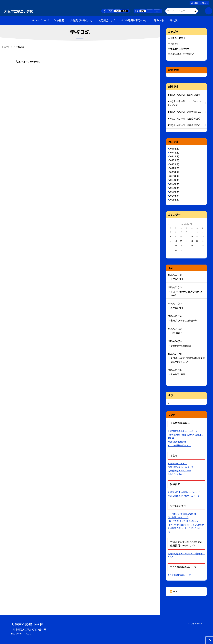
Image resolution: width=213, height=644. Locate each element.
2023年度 (174, 160)
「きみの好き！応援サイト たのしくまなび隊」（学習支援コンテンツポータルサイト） (186, 528)
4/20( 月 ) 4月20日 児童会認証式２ (185, 118)
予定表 (174, 20)
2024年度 (174, 156)
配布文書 (159, 20)
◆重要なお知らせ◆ (180, 48)
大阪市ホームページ (177, 463)
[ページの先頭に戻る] (209, 640)
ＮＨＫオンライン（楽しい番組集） (183, 514)
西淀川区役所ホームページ (180, 467)
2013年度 (174, 199)
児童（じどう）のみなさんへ (183, 54)
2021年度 (174, 168)
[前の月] (169, 224)
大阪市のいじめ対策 (177, 442)
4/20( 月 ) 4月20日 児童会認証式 (184, 125)
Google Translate (199, 3)
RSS (175, 591)
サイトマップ (196, 623)
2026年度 (174, 148)
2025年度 (174, 152)
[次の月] (204, 224)
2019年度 (174, 176)
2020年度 (174, 172)
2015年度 (174, 192)
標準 (143, 11)
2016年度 (174, 188)
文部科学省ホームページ (179, 470)
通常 (110, 11)
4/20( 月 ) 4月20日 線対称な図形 (184, 95)
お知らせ (174, 43)
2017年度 (174, 184)
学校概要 (59, 20)
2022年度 (174, 164)
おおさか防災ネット (177, 474)
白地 (117, 11)
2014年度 (174, 196)
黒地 (124, 11)
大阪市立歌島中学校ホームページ (184, 496)
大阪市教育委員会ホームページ (183, 431)
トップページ (42, 20)
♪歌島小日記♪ (178, 38)
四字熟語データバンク (178, 517)
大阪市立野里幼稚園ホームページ (184, 492)
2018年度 (174, 180)
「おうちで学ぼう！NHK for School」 (184, 521)
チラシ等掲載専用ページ (134, 20)
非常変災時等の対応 (81, 20)
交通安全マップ (107, 20)
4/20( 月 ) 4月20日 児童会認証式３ (185, 112)
